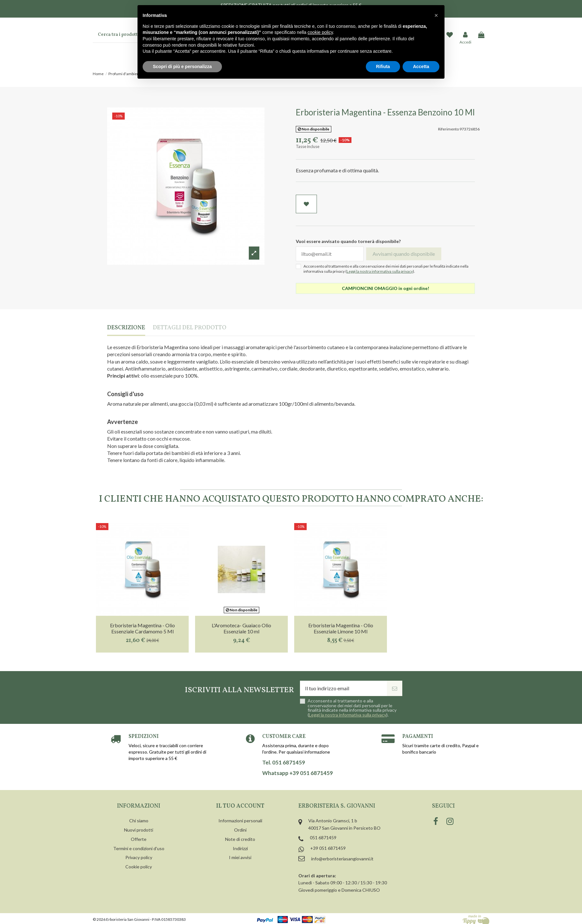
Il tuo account (240, 806)
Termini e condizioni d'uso (139, 848)
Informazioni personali (240, 821)
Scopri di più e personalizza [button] (182, 67)
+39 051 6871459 (328, 848)
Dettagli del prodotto (190, 328)
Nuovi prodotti (139, 830)
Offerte (139, 839)
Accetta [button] (421, 67)
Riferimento (448, 129)
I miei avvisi (240, 857)
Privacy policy (139, 857)
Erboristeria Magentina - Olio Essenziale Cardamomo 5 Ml (142, 628)
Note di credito (240, 839)
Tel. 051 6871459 (284, 763)
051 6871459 (323, 838)
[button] (436, 15)
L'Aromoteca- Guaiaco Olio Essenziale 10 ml (241, 628)
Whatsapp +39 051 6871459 (298, 773)
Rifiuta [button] (383, 67)
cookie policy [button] (320, 32)
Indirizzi (240, 848)
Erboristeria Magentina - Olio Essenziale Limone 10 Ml (341, 628)
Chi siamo (139, 821)
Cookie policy (139, 867)
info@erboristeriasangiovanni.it (342, 859)
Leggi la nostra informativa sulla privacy (380, 271)
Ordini (240, 830)
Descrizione (126, 328)
